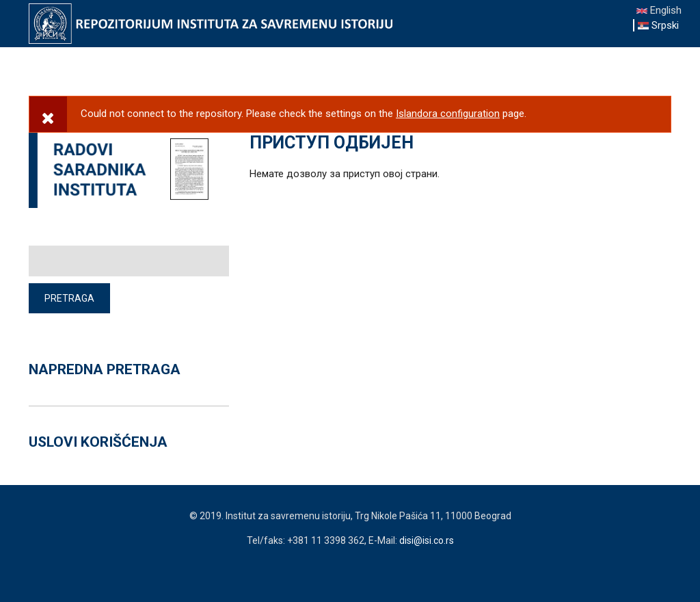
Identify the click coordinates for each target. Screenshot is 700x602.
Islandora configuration (448, 114)
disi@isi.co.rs (427, 540)
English (659, 10)
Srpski (658, 25)
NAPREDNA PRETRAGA (105, 369)
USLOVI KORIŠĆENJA (98, 442)
